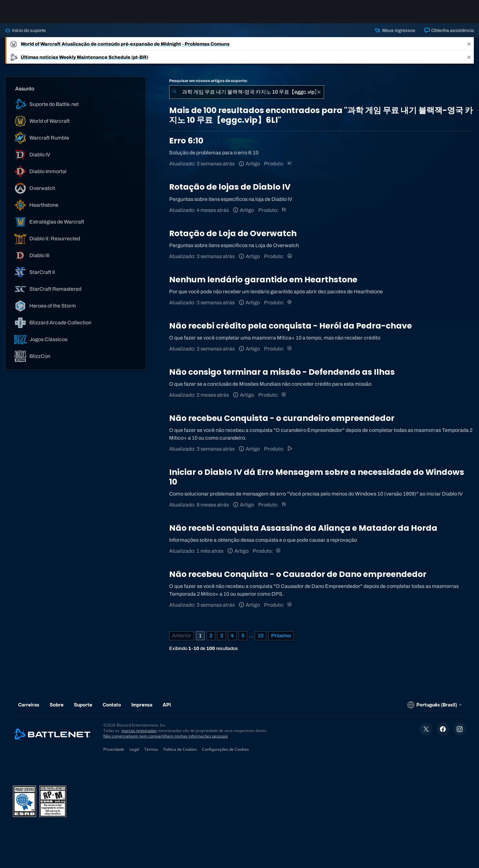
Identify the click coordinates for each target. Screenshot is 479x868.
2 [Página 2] (211, 636)
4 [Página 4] (232, 636)
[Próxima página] (281, 636)
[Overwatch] (290, 256)
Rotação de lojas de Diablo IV (230, 187)
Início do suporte (25, 30)
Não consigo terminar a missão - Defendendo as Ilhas (282, 372)
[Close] (469, 44)
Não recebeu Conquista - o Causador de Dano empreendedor (298, 574)
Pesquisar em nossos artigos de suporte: (208, 81)
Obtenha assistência (449, 30)
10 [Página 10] (260, 636)
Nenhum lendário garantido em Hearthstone (263, 280)
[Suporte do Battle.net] (290, 449)
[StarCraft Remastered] (290, 164)
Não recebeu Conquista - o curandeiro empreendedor (282, 418)
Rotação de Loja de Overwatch (233, 233)
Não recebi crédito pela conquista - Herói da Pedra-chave (290, 326)
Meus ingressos (395, 30)
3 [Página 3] (222, 636)
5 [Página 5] (243, 636)
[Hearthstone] (290, 303)
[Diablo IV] (284, 210)
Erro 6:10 (186, 141)
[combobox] (247, 92)
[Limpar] (319, 92)
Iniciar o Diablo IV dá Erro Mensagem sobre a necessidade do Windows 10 (317, 477)
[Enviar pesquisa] (174, 92)
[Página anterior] (182, 636)
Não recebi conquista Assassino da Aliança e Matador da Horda (303, 528)
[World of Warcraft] (290, 349)
